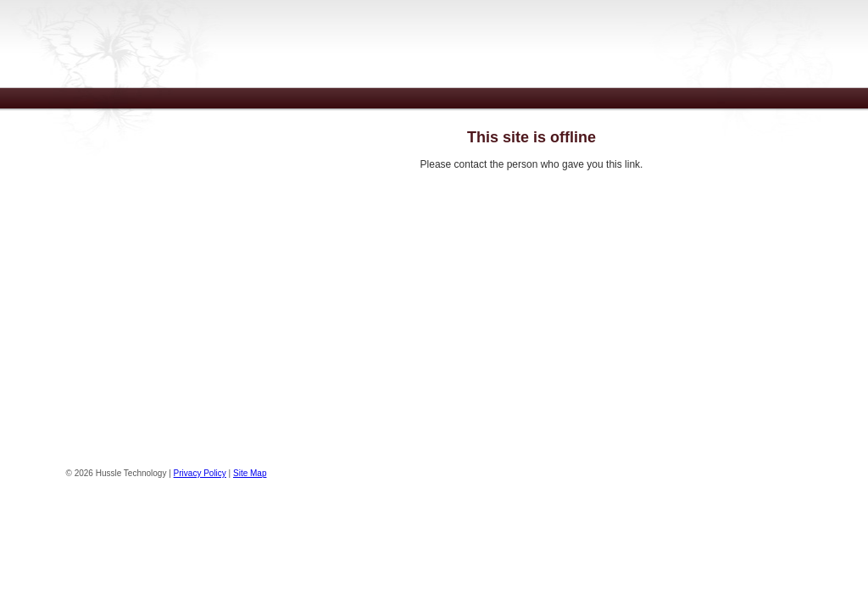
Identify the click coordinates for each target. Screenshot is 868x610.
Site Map (250, 473)
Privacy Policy (200, 473)
